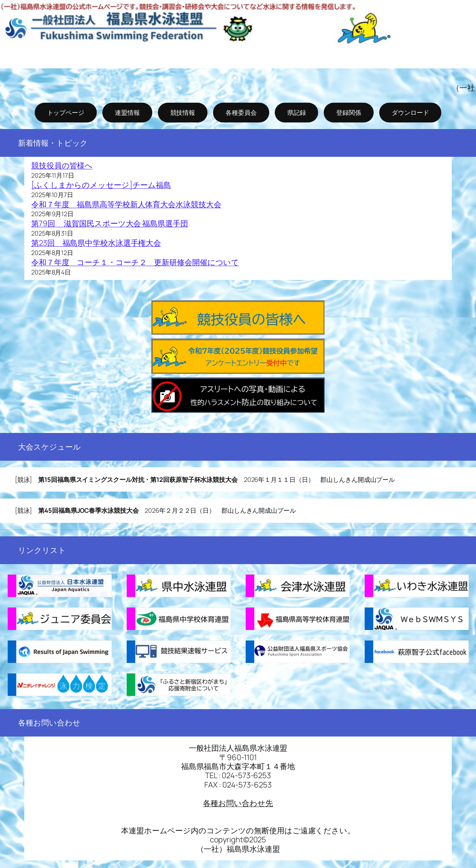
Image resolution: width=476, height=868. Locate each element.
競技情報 (183, 112)
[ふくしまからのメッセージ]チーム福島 (101, 185)
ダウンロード (410, 112)
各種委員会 (241, 112)
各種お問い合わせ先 (238, 803)
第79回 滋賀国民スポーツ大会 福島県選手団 (110, 223)
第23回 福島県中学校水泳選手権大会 (96, 243)
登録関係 (349, 112)
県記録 (297, 112)
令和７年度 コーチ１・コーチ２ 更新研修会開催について (135, 262)
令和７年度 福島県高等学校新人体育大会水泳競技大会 (126, 204)
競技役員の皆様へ (62, 165)
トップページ (66, 112)
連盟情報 (127, 112)
